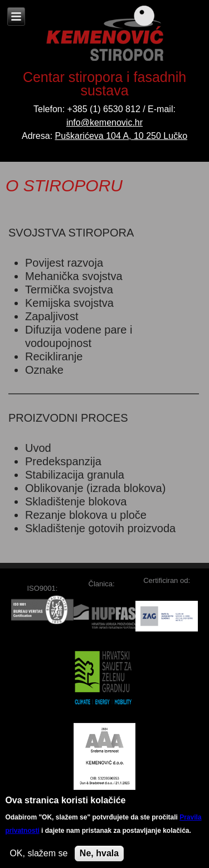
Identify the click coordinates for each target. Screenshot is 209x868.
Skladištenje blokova (76, 501)
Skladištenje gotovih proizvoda (100, 528)
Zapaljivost (52, 316)
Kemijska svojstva (69, 303)
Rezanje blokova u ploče (86, 515)
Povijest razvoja (64, 263)
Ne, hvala (99, 857)
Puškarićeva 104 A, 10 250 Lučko (121, 136)
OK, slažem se (38, 857)
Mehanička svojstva (74, 276)
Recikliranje (54, 356)
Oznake (44, 370)
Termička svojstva (69, 290)
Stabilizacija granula (75, 475)
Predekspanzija (63, 461)
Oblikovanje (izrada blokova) (95, 488)
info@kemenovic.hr (104, 122)
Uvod (38, 448)
